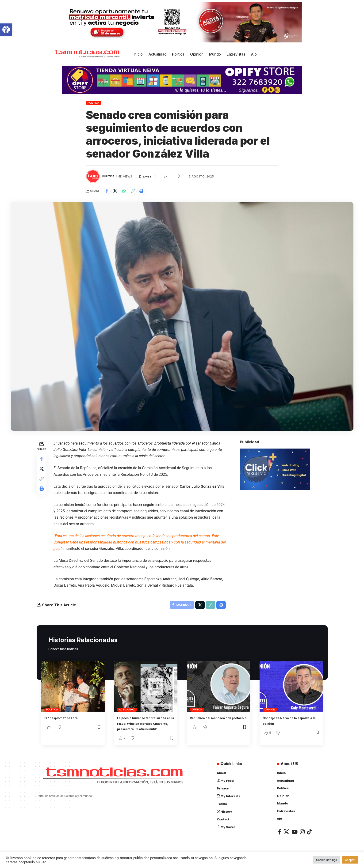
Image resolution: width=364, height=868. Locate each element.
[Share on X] (117, 192)
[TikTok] (309, 839)
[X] (286, 839)
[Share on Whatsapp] (127, 192)
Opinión (197, 712)
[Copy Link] (138, 192)
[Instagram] (302, 839)
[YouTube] (295, 839)
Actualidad (127, 712)
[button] (6, 30)
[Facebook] (280, 839)
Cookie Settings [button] (327, 860)
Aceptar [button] (350, 860)
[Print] (148, 192)
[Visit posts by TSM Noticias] (93, 176)
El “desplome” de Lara (65, 721)
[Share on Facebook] (107, 192)
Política (93, 103)
